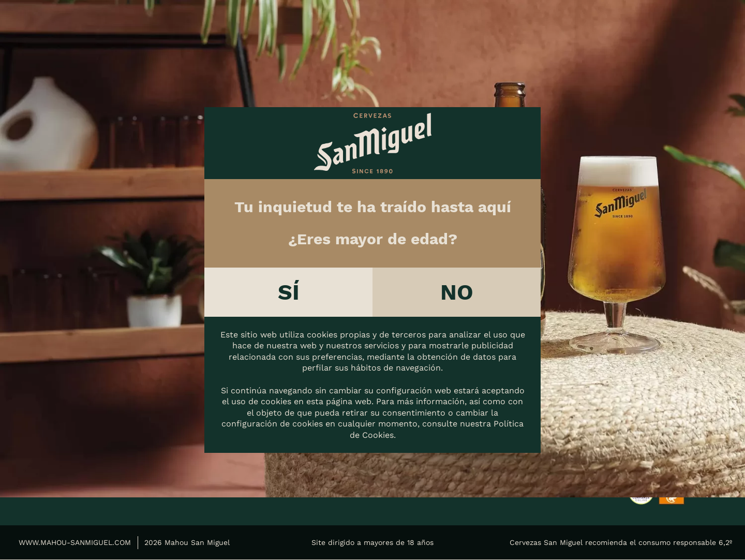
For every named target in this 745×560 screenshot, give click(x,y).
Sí (289, 292)
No (457, 292)
